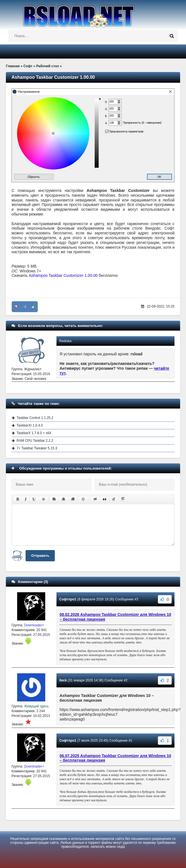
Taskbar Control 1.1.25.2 (35, 418)
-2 (25, 307)
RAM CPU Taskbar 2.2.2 (35, 441)
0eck (63, 680)
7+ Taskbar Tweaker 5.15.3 (37, 448)
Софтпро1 (68, 599)
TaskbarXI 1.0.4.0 (30, 425)
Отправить (40, 556)
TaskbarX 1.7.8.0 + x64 (34, 433)
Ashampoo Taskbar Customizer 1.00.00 (63, 275)
